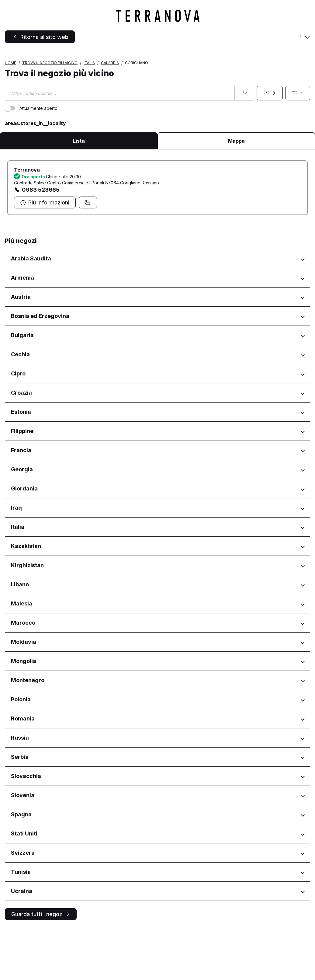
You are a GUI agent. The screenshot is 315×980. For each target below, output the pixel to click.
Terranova (27, 221)
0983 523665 (41, 241)
